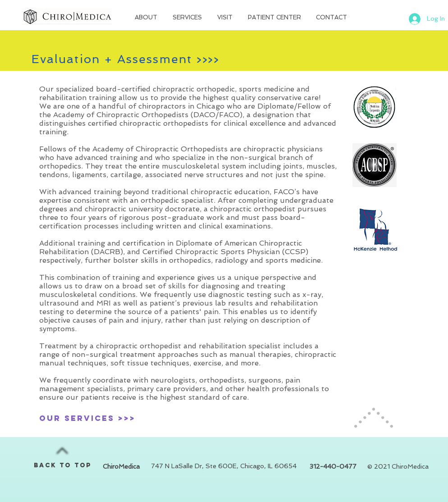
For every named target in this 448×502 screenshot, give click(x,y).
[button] (147, 18)
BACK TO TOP (63, 465)
